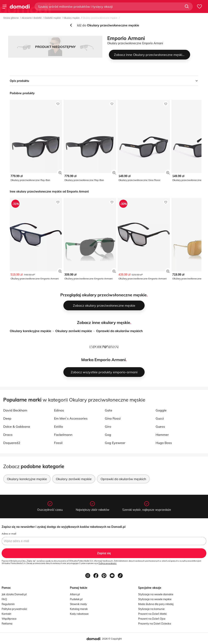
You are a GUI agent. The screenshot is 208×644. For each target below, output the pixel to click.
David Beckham (15, 410)
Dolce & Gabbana (17, 426)
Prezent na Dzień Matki (152, 614)
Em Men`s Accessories (71, 418)
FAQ (4, 599)
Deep (7, 418)
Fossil (58, 443)
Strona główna (11, 18)
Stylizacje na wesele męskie (155, 599)
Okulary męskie (72, 18)
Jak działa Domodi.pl (14, 594)
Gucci (160, 418)
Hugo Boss (164, 443)
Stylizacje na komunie (151, 609)
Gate (109, 410)
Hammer (162, 435)
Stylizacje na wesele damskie (156, 594)
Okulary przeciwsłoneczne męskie (100, 18)
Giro (108, 426)
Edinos (59, 410)
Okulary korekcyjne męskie (30, 331)
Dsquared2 (12, 443)
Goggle (161, 410)
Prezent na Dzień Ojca (152, 619)
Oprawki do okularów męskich (119, 331)
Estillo (58, 426)
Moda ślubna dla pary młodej (156, 604)
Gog (108, 435)
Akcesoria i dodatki (32, 18)
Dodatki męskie (53, 18)
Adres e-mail (9, 534)
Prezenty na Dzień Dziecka (155, 623)
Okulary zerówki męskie (74, 331)
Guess (160, 426)
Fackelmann (63, 435)
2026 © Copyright (112, 639)
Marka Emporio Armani (103, 360)
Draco (8, 435)
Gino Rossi (113, 418)
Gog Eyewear (115, 443)
